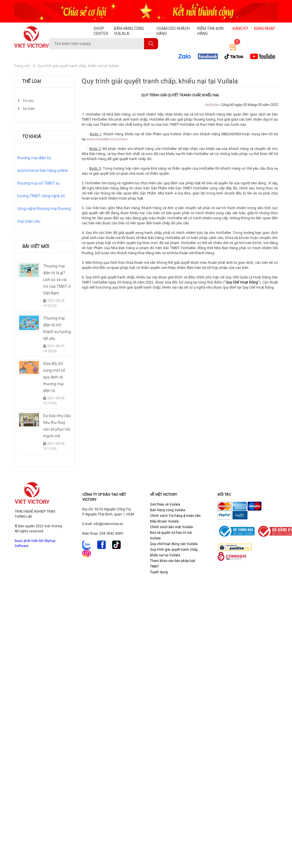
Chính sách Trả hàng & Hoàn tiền (175, 516)
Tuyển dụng (159, 572)
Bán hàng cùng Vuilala (168, 510)
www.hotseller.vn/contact (107, 139)
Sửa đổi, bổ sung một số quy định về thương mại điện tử (54, 377)
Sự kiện (26, 109)
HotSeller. (212, 105)
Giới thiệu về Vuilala (165, 504)
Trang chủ (22, 66)
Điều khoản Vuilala (164, 521)
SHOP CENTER (101, 31)
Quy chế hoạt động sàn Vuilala (174, 544)
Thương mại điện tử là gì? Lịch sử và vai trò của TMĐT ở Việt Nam (57, 280)
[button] (232, 46)
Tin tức (26, 101)
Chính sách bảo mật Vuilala (171, 527)
